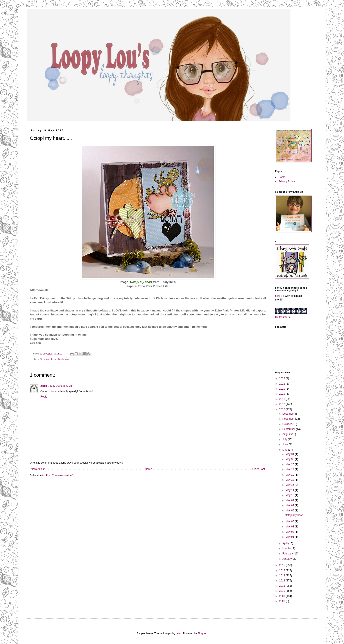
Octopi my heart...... (296, 515)
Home (149, 469)
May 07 (290, 505)
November (289, 419)
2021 (283, 384)
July (285, 439)
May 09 (290, 500)
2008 (283, 601)
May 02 (290, 532)
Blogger (202, 633)
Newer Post (38, 469)
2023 (283, 378)
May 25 (290, 464)
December (289, 414)
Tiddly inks (64, 359)
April (285, 543)
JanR (44, 386)
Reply (44, 397)
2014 (283, 570)
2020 (283, 389)
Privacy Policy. (287, 182)
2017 (283, 404)
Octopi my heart (48, 359)
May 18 (290, 480)
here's (279, 296)
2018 (283, 399)
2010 (283, 591)
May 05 (290, 522)
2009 (283, 596)
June (286, 444)
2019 (283, 394)
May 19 (290, 475)
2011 (283, 586)
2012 (283, 581)
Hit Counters (282, 317)
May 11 (290, 490)
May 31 (290, 454)
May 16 (290, 485)
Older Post (259, 469)
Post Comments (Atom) (60, 475)
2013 (283, 576)
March (286, 549)
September (289, 429)
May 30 (290, 459)
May (285, 450)
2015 (283, 565)
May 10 (290, 495)
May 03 (290, 527)
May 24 (290, 470)
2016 (283, 409)
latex (179, 633)
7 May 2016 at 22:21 (60, 386)
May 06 (290, 511)
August (287, 434)
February (288, 554)
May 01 (290, 537)
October (287, 424)
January (287, 559)
